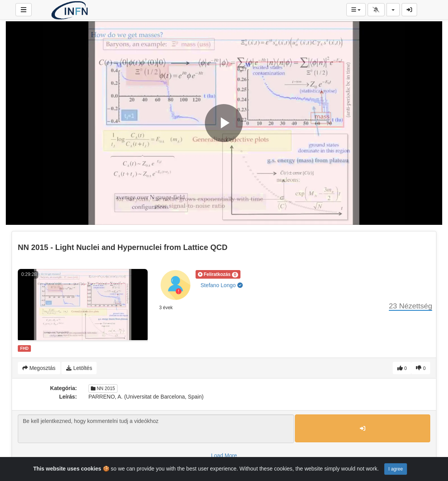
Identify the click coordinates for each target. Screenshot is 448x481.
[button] (218, 274)
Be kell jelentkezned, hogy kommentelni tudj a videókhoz (156, 429)
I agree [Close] (396, 469)
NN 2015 (103, 389)
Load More (224, 455)
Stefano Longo (222, 285)
